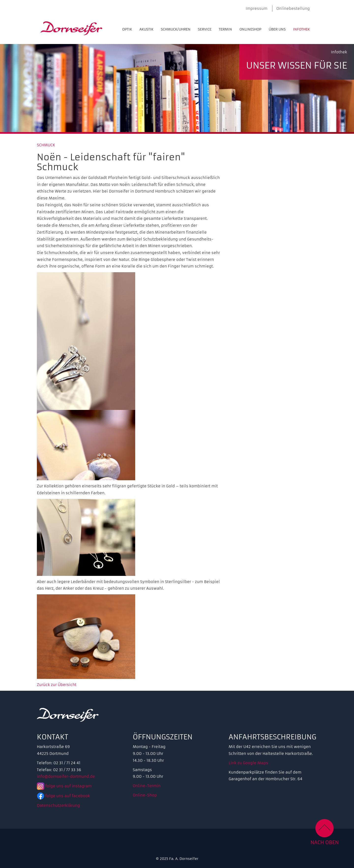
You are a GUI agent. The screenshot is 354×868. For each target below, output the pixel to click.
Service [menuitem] (205, 29)
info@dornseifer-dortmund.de (66, 776)
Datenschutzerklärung (58, 805)
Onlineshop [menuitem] (250, 29)
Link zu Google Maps (248, 763)
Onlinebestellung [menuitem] (293, 8)
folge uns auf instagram (64, 786)
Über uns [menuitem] (277, 29)
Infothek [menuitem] (301, 29)
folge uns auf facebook (63, 796)
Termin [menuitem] (225, 29)
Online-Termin (147, 786)
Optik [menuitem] (127, 29)
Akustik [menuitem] (146, 29)
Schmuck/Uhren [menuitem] (176, 29)
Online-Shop (145, 795)
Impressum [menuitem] (257, 8)
